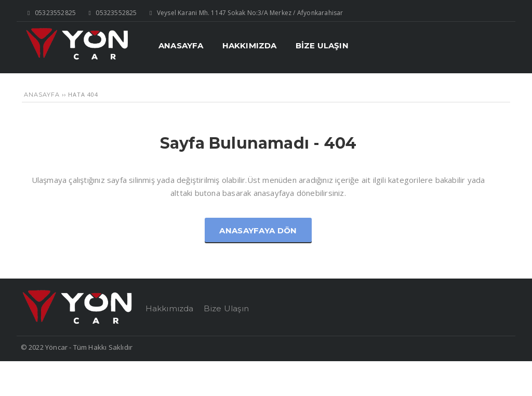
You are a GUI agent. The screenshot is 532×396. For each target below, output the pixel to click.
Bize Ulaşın (226, 308)
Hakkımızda (170, 308)
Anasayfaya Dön (258, 230)
